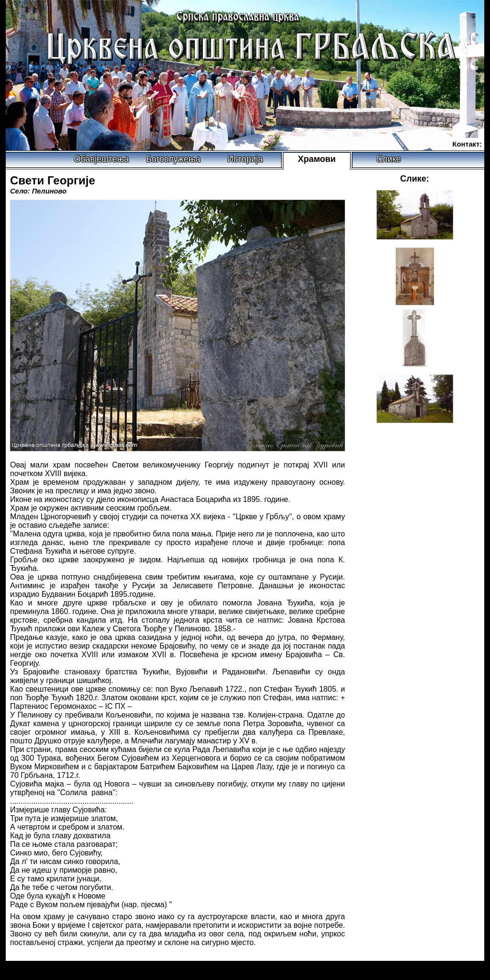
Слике (389, 159)
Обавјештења (102, 159)
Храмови (317, 159)
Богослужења (173, 159)
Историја (245, 159)
